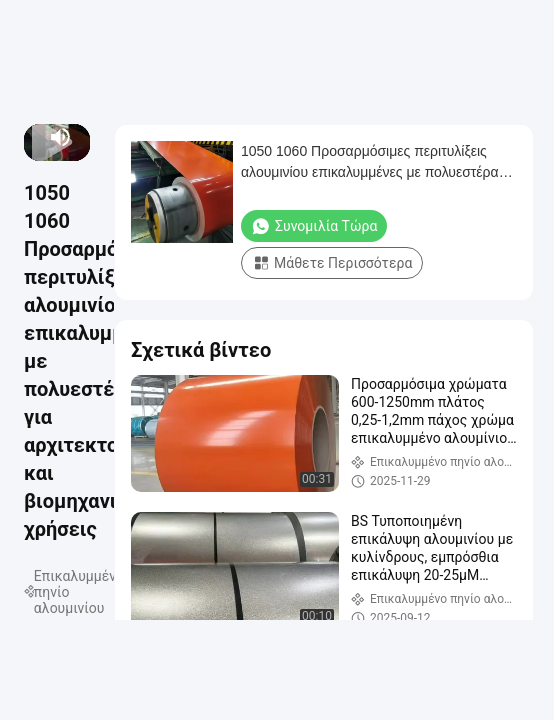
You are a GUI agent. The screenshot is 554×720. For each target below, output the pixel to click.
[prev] (32, 137)
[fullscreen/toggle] (83, 137)
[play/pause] (36, 137)
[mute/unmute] (61, 137)
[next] (39, 137)
